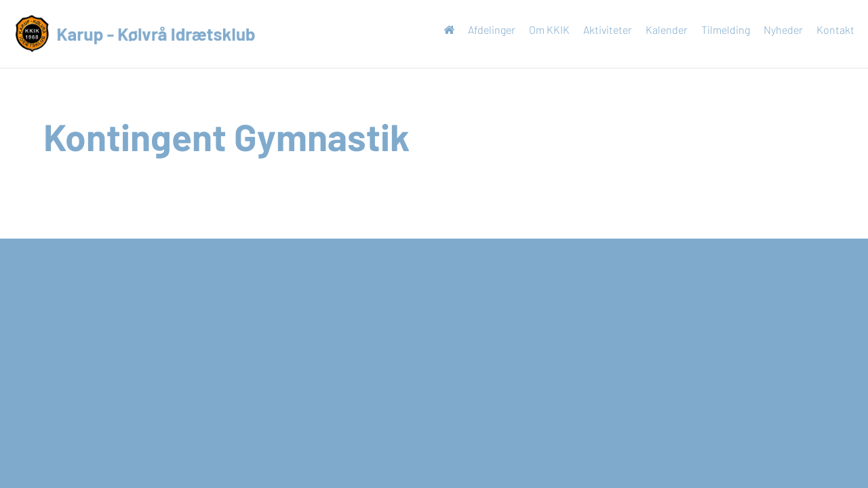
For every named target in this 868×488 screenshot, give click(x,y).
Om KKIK (542, 29)
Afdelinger (485, 29)
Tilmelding (719, 29)
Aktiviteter (601, 29)
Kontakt (829, 29)
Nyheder (776, 29)
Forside (442, 33)
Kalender (660, 29)
